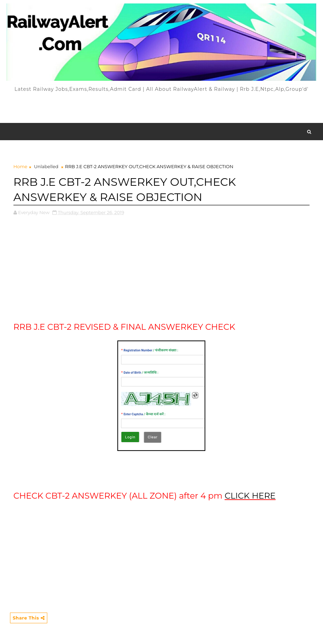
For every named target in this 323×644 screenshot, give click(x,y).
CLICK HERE (250, 496)
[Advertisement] (161, 107)
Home (20, 166)
